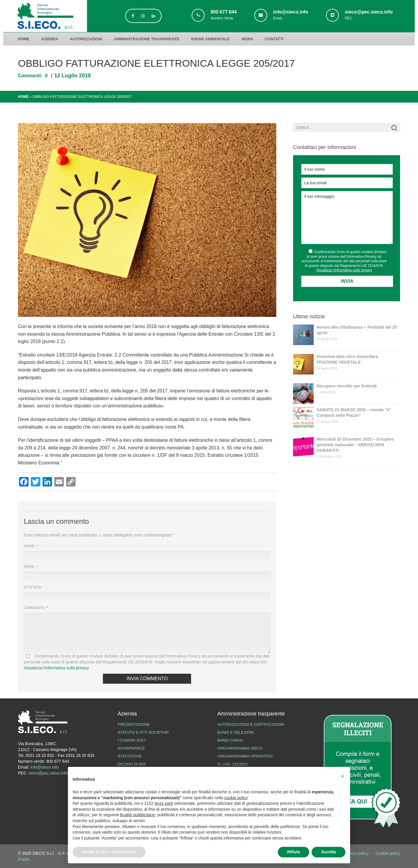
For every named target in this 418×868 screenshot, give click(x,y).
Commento (35, 608)
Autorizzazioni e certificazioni (251, 724)
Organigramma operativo (245, 756)
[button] (342, 776)
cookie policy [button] (236, 798)
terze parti (164, 803)
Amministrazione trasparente (147, 39)
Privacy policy (356, 853)
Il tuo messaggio (347, 218)
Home (24, 39)
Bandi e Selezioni (236, 732)
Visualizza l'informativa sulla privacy (56, 668)
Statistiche (130, 756)
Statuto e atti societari (143, 732)
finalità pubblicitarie (137, 815)
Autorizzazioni (86, 39)
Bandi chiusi (230, 740)
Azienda (50, 39)
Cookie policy (388, 853)
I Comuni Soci (132, 740)
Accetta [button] (328, 852)
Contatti (274, 39)
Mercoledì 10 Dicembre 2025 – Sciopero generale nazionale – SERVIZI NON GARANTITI (355, 445)
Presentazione (134, 724)
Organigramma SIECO (240, 748)
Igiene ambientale (210, 39)
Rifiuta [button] (294, 852)
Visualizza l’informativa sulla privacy (344, 270)
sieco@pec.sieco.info (48, 773)
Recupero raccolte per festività (347, 386)
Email (30, 567)
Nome (30, 546)
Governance (131, 748)
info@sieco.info (45, 767)
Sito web (32, 587)
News (247, 39)
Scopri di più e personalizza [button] (109, 852)
